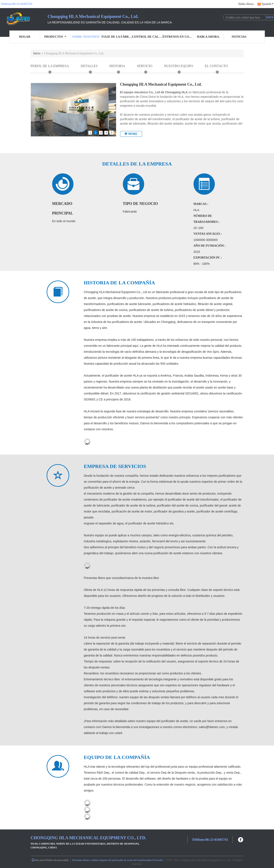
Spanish (267, 4)
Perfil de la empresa (50, 66)
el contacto (216, 66)
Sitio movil (39, 860)
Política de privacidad (57, 860)
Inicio (37, 53)
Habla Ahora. (246, 4)
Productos (55, 37)
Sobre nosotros (86, 37)
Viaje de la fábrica (117, 37)
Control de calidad (147, 37)
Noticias (239, 37)
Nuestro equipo (178, 66)
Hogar (25, 37)
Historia (117, 66)
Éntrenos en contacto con (178, 37)
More (131, 134)
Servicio (145, 66)
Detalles (89, 66)
